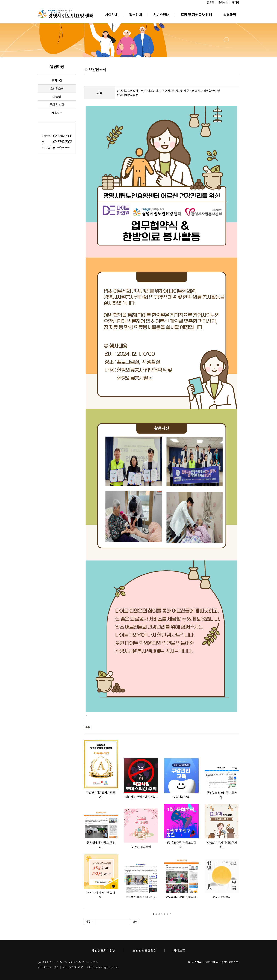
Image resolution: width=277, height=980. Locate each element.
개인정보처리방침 (104, 950)
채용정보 (57, 113)
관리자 (236, 2)
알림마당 (230, 15)
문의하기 (223, 2)
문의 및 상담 (57, 105)
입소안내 (135, 15)
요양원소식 (57, 88)
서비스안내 (161, 15)
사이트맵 (179, 950)
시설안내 (111, 15)
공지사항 (57, 80)
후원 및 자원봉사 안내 (196, 15)
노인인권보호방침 (145, 950)
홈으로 (210, 2)
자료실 (57, 97)
